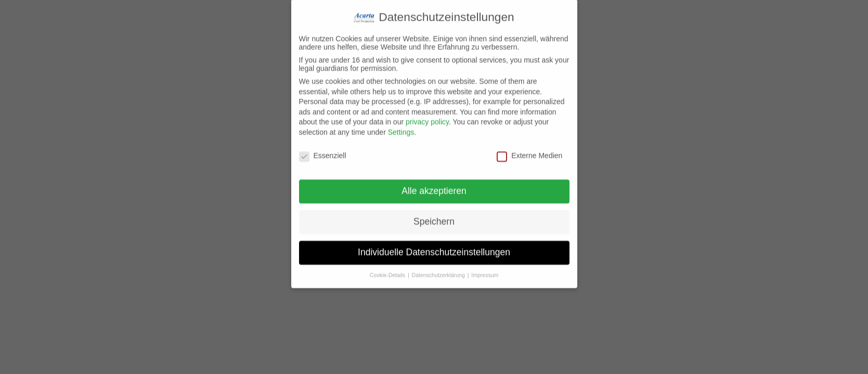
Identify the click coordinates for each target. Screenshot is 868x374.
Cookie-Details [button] (388, 269)
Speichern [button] (434, 216)
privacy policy (427, 116)
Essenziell (323, 149)
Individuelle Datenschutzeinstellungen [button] (434, 246)
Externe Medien (529, 149)
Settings (401, 126)
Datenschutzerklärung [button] (439, 269)
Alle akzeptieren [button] (434, 185)
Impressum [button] (485, 269)
